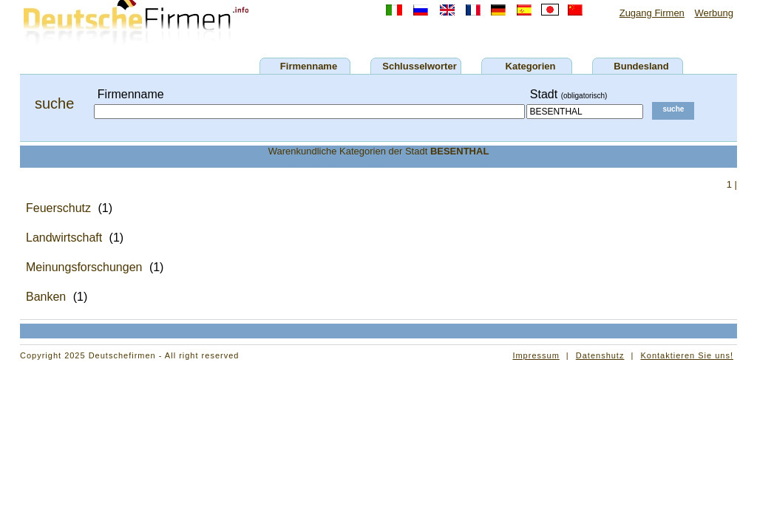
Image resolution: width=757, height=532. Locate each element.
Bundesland (641, 66)
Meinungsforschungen (84, 267)
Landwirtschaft (64, 238)
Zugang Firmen (652, 13)
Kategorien (531, 66)
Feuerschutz (58, 208)
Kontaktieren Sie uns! (687, 355)
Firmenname (309, 66)
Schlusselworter (419, 66)
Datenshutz (600, 355)
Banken (46, 297)
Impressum (536, 355)
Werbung (714, 13)
